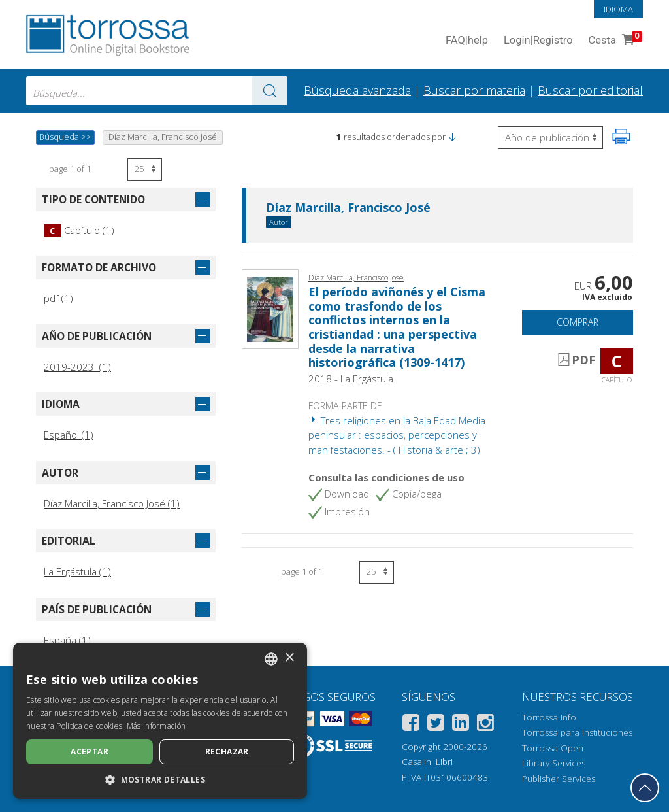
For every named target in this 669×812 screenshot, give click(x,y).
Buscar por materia (474, 90)
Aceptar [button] (90, 752)
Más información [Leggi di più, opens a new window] (156, 726)
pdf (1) (58, 298)
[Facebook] (411, 725)
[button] (452, 137)
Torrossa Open (553, 748)
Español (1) (69, 435)
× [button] (289, 658)
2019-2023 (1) (77, 367)
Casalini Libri (427, 762)
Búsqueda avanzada (357, 90)
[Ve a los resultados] (270, 91)
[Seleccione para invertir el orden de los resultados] (550, 138)
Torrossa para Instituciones (577, 732)
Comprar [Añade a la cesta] (578, 322)
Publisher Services (559, 779)
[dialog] (160, 721)
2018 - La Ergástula (351, 379)
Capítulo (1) (79, 230)
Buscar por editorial (590, 90)
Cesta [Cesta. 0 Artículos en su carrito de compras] (614, 41)
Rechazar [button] (227, 752)
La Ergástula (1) (77, 571)
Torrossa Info (549, 717)
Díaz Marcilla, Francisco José (348, 208)
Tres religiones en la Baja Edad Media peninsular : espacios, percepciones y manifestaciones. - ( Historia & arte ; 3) (397, 435)
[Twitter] (436, 725)
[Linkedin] (461, 725)
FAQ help (467, 41)
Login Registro (538, 41)
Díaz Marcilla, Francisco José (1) (112, 503)
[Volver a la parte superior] (645, 788)
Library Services (554, 763)
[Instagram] (485, 725)
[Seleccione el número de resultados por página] (145, 170)
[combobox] (157, 91)
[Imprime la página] (621, 137)
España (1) (67, 640)
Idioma (618, 9)
